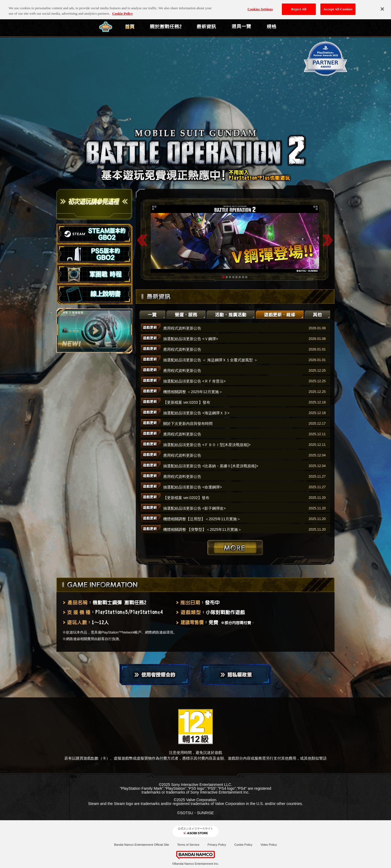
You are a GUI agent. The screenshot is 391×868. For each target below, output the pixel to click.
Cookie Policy (243, 845)
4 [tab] (233, 277)
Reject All (299, 6)
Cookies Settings (260, 6)
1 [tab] (223, 277)
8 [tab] (246, 277)
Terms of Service (188, 845)
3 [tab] (230, 277)
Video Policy (269, 845)
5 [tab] (237, 277)
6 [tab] (240, 277)
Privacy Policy (217, 845)
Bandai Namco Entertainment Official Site (141, 845)
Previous (142, 240)
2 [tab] (227, 277)
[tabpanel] (235, 239)
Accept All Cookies (338, 6)
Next (327, 240)
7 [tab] (243, 277)
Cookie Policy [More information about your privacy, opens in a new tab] (122, 10)
